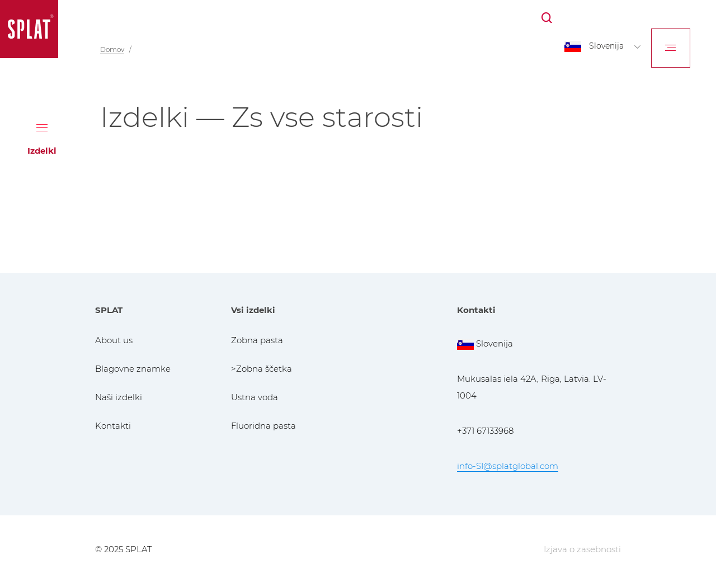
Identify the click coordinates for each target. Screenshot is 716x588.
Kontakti (113, 426)
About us (114, 340)
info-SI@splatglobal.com (508, 466)
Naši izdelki (119, 397)
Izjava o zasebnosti (582, 549)
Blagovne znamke (133, 369)
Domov (112, 49)
